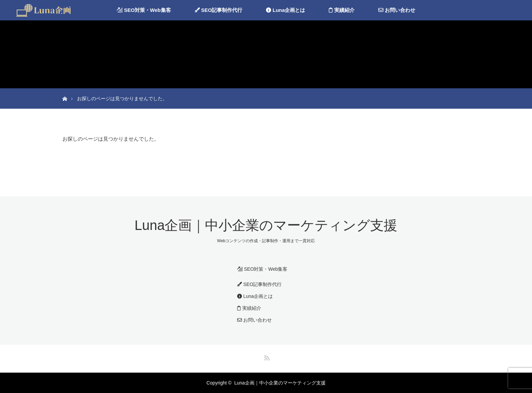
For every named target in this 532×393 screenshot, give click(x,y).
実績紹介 (341, 10)
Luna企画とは (286, 10)
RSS (266, 357)
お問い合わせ (397, 10)
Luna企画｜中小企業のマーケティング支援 (266, 225)
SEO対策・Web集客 (144, 10)
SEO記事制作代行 (219, 10)
